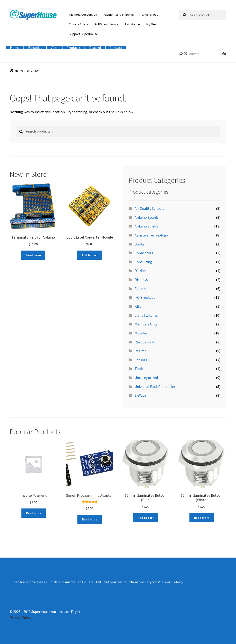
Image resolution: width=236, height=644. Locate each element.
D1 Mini (140, 271)
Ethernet (142, 289)
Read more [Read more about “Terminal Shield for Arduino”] (33, 255)
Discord (95, 47)
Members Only (146, 324)
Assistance (132, 24)
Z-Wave (140, 395)
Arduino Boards (147, 217)
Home (15, 47)
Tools (139, 369)
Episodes (35, 47)
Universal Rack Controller (155, 387)
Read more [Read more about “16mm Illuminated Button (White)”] (202, 518)
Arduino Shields (147, 226)
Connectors (144, 253)
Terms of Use (149, 15)
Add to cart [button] (90, 255)
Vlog (54, 47)
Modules (141, 333)
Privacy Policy (78, 24)
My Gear (152, 24)
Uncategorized (146, 378)
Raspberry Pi (145, 342)
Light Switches (146, 315)
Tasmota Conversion (83, 15)
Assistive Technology (151, 235)
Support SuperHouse (83, 34)
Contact (116, 47)
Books (140, 244)
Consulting (143, 262)
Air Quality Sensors (149, 208)
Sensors (141, 360)
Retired (140, 351)
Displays (141, 280)
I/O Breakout (145, 297)
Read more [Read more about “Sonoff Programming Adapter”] (90, 519)
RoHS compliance (106, 24)
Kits (138, 306)
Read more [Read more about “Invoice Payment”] (34, 513)
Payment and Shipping (119, 15)
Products (74, 47)
